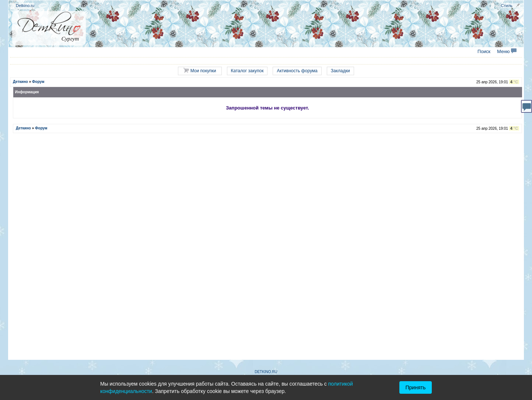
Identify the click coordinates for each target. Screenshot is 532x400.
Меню (507, 52)
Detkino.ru (25, 6)
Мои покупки (200, 71)
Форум (38, 82)
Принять (416, 387)
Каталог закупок (247, 71)
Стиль (507, 6)
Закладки (340, 71)
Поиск (484, 52)
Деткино (20, 82)
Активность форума (297, 71)
